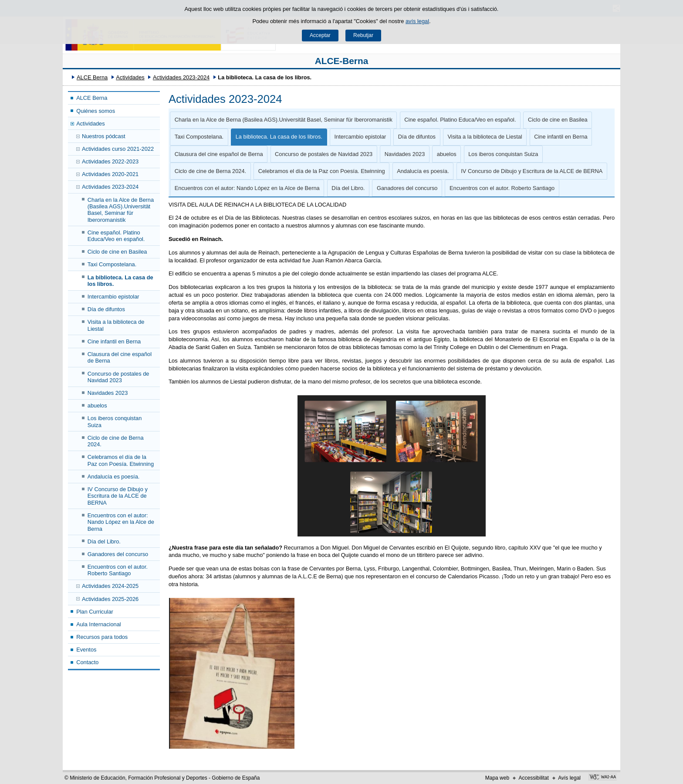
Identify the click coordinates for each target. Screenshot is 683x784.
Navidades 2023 (108, 393)
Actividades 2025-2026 (110, 599)
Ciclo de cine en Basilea (117, 252)
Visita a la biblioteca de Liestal (116, 325)
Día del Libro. (104, 541)
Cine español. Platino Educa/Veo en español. (116, 236)
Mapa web (497, 778)
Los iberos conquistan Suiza (115, 421)
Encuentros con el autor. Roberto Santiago (118, 570)
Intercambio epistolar (113, 297)
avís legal (417, 21)
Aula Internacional (98, 624)
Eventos (86, 650)
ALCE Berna (92, 77)
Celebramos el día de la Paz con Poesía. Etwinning (121, 460)
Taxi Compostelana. (112, 264)
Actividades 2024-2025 (110, 586)
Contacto (87, 662)
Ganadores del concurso (118, 554)
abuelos (97, 406)
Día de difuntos (106, 309)
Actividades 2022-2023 (110, 161)
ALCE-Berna (342, 61)
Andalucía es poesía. (114, 477)
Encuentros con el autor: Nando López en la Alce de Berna (121, 522)
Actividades (130, 77)
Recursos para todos (102, 637)
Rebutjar (363, 35)
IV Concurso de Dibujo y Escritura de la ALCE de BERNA (118, 496)
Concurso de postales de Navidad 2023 (118, 377)
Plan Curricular (95, 612)
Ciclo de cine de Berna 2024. (116, 441)
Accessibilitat (533, 778)
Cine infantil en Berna (114, 341)
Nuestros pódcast (104, 136)
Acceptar (320, 35)
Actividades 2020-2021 (110, 174)
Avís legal (569, 778)
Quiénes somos (96, 111)
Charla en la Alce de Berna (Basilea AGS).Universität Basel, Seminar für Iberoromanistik (121, 210)
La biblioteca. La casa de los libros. (120, 281)
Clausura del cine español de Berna (120, 357)
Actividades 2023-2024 (181, 77)
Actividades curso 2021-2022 (118, 149)
